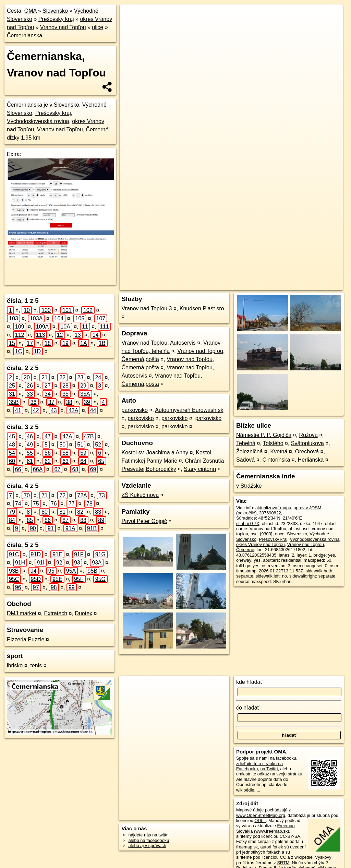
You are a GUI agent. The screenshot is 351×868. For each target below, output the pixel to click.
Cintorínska (276, 460)
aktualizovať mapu (273, 508)
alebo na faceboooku (149, 840)
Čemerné (97, 129)
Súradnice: (247, 518)
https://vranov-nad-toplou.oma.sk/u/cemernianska (297, 246)
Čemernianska (25, 35)
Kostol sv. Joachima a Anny (155, 453)
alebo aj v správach (147, 846)
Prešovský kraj (56, 19)
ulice (98, 27)
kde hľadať (249, 682)
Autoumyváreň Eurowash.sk (189, 410)
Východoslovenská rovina (38, 121)
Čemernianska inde (266, 476)
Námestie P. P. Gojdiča (264, 435)
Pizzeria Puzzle (26, 639)
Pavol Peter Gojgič (144, 521)
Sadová (245, 460)
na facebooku (283, 758)
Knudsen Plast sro (202, 308)
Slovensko (55, 11)
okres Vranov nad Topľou (261, 544)
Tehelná (246, 443)
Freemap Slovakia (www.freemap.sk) (265, 828)
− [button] (131, 27)
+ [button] (131, 16)
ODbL (260, 821)
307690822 (270, 513)
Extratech (56, 613)
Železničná (249, 451)
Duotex (83, 613)
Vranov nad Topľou (63, 27)
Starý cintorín (200, 469)
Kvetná (279, 451)
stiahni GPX (248, 524)
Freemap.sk (231, 246)
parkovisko (134, 410)
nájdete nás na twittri (148, 835)
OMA (31, 11)
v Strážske (249, 486)
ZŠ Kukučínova (140, 495)
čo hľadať (248, 708)
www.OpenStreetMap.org (261, 815)
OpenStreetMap (196, 246)
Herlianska (311, 460)
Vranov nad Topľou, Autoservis (158, 343)
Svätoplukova (307, 443)
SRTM (283, 863)
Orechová (307, 451)
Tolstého (273, 443)
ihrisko (15, 665)
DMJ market (22, 613)
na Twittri (269, 769)
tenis (36, 665)
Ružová (308, 435)
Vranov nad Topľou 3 (147, 308)
